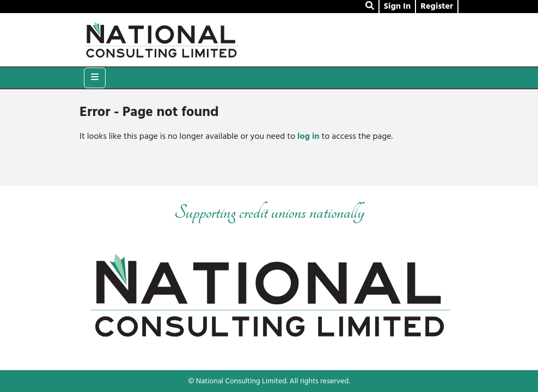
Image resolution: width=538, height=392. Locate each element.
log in (308, 137)
